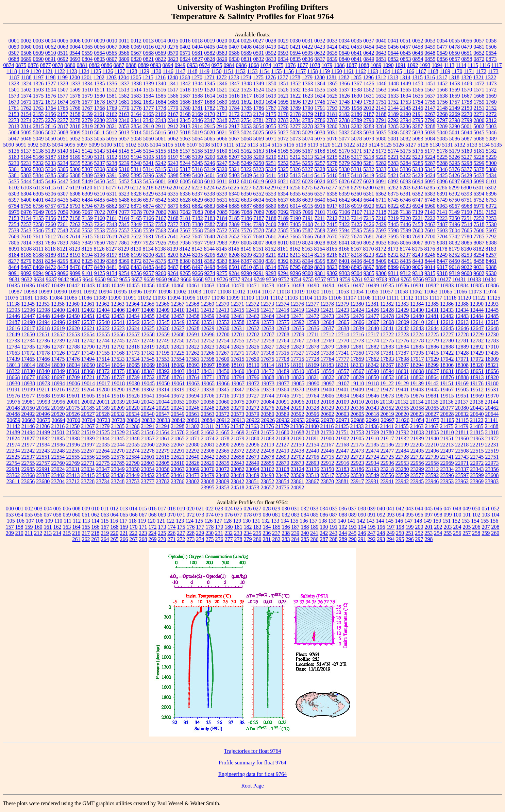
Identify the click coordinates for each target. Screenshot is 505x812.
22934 (372, 463)
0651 (467, 53)
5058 (136, 139)
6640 (320, 200)
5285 (418, 163)
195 (372, 527)
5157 (185, 151)
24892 (298, 487)
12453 (118, 316)
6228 (258, 188)
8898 (381, 267)
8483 (136, 267)
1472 (479, 83)
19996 (58, 402)
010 (96, 509)
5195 (149, 157)
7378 (185, 224)
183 (257, 527)
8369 (124, 261)
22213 (447, 445)
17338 (327, 353)
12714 (342, 334)
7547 (51, 230)
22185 (372, 445)
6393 (467, 194)
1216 (160, 77)
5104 (155, 145)
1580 (100, 96)
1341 (173, 83)
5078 (357, 139)
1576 (51, 96)
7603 (442, 230)
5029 (307, 132)
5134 (484, 145)
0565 (112, 53)
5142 (87, 151)
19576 (13, 396)
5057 (124, 139)
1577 (63, 96)
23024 (58, 469)
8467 (26, 267)
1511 (99, 90)
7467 (430, 224)
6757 (51, 206)
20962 (313, 420)
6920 (369, 206)
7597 (381, 230)
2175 (271, 114)
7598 (393, 230)
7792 (491, 236)
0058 (491, 41)
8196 (100, 255)
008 (77, 509)
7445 (393, 224)
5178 (442, 151)
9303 (344, 273)
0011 (124, 41)
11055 (372, 292)
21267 (88, 426)
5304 (51, 169)
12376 (297, 304)
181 (238, 527)
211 (29, 533)
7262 (75, 224)
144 (380, 521)
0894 (168, 65)
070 (172, 515)
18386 (133, 371)
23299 (417, 469)
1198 (50, 77)
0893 (155, 65)
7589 (320, 230)
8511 (259, 267)
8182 (479, 249)
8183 (491, 249)
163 (67, 527)
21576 (178, 432)
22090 (223, 445)
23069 (193, 469)
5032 (344, 132)
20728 (118, 420)
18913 (477, 377)
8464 (14, 267)
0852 (393, 59)
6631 (222, 200)
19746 (283, 396)
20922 (253, 420)
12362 (103, 304)
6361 (369, 194)
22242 (28, 451)
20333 (342, 408)
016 (152, 509)
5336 (405, 169)
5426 (454, 175)
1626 (344, 96)
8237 (405, 255)
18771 (208, 377)
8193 (75, 255)
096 (419, 515)
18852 (387, 377)
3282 (356, 126)
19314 (163, 390)
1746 (320, 102)
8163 (307, 249)
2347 (210, 120)
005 (57, 509)
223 (143, 533)
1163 (373, 71)
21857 (148, 438)
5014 (136, 132)
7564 (173, 230)
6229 (270, 188)
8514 (271, 267)
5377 (467, 169)
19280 (103, 390)
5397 (161, 175)
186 (286, 527)
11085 (71, 298)
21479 (462, 426)
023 (219, 509)
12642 (402, 328)
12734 (28, 341)
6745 (393, 200)
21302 (192, 426)
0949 (180, 65)
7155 (38, 218)
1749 (357, 102)
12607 (372, 322)
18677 (28, 377)
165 (86, 527)
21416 (327, 426)
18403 (178, 371)
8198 (124, 255)
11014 (254, 292)
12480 (417, 316)
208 (495, 527)
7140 (430, 212)
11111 (393, 298)
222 (133, 533)
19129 (402, 383)
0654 (491, 53)
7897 (136, 243)
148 (418, 521)
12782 (477, 341)
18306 (447, 365)
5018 (185, 132)
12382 (387, 304)
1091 (400, 65)
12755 (238, 341)
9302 (332, 273)
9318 (442, 273)
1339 (149, 83)
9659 (149, 279)
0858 (467, 59)
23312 (432, 469)
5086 (455, 139)
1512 (112, 90)
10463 (208, 285)
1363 (308, 83)
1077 (302, 65)
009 (86, 509)
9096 (63, 273)
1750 (369, 102)
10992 (90, 292)
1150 (216, 71)
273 (191, 539)
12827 (268, 347)
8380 (185, 261)
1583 (136, 96)
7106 (344, 212)
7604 (455, 230)
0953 (192, 65)
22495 (417, 451)
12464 (268, 316)
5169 (332, 151)
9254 (124, 273)
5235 (75, 163)
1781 (198, 108)
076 (229, 515)
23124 (298, 469)
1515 (148, 90)
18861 (402, 377)
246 (362, 533)
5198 (185, 157)
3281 (344, 126)
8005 (247, 243)
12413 (222, 310)
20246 (193, 408)
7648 (209, 236)
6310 (100, 194)
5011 (99, 132)
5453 (136, 181)
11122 (479, 298)
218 (95, 533)
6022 (295, 181)
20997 (388, 420)
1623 (308, 96)
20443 (477, 408)
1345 (210, 83)
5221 (393, 157)
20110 (357, 402)
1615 (222, 96)
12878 (313, 347)
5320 (222, 169)
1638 (442, 96)
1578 (75, 96)
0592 (271, 53)
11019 (298, 292)
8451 (467, 261)
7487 (442, 224)
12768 (313, 341)
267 (134, 539)
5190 (87, 157)
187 (296, 527)
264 (105, 539)
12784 (13, 347)
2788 (344, 120)
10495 (342, 285)
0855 (430, 59)
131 (256, 521)
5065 (210, 139)
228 (190, 533)
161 (48, 527)
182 (248, 527)
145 (389, 521)
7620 (124, 236)
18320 (477, 365)
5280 (357, 163)
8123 (75, 249)
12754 (223, 341)
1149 (204, 71)
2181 (332, 114)
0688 (14, 59)
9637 (51, 279)
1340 (161, 83)
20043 (148, 402)
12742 (88, 341)
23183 (342, 469)
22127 (282, 445)
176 (191, 527)
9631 (15, 279)
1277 (283, 77)
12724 (417, 334)
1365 (332, 83)
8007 (259, 243)
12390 (477, 304)
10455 (133, 285)
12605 (342, 322)
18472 (268, 371)
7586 (296, 230)
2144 (393, 108)
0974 (204, 65)
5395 (136, 175)
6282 (393, 188)
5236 (87, 163)
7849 (87, 243)
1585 (161, 96)
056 (38, 515)
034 (324, 509)
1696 (296, 102)
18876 (447, 377)
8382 (210, 261)
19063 (193, 383)
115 (105, 521)
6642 (344, 200)
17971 (462, 359)
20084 (268, 402)
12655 (103, 334)
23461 (178, 475)
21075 (433, 420)
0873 (491, 59)
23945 (417, 481)
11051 (327, 292)
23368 (28, 475)
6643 (357, 200)
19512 (477, 390)
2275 (38, 120)
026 (248, 509)
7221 (418, 218)
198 (400, 527)
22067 (178, 445)
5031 (332, 132)
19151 (447, 383)
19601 (73, 396)
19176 (477, 383)
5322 (246, 169)
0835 (296, 59)
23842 (237, 481)
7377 (173, 224)
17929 (432, 359)
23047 (103, 469)
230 (209, 533)
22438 (298, 451)
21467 (432, 426)
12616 (13, 328)
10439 (58, 285)
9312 (405, 273)
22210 (432, 445)
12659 (163, 334)
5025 (258, 132)
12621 (88, 328)
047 (448, 509)
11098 (218, 298)
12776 (402, 341)
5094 (57, 145)
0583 (222, 53)
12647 (477, 328)
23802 (192, 481)
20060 (223, 402)
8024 (308, 243)
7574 (234, 230)
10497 (357, 285)
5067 (234, 139)
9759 (345, 279)
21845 (118, 438)
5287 (430, 163)
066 (134, 515)
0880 (70, 65)
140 (342, 521)
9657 (137, 279)
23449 (133, 475)
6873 (136, 206)
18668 (13, 377)
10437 (43, 285)
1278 (295, 77)
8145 (222, 249)
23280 (402, 469)
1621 (283, 96)
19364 (282, 390)
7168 (173, 218)
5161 (234, 151)
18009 (492, 359)
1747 (332, 102)
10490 (313, 285)
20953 (298, 420)
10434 (489, 279)
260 (495, 533)
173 (162, 527)
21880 (253, 438)
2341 (136, 120)
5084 (430, 139)
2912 (173, 126)
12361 (88, 304)
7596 (369, 230)
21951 (447, 438)
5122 (350, 145)
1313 (393, 77)
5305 (63, 169)
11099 (233, 298)
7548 (63, 230)
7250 (454, 218)
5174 (393, 151)
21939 (417, 438)
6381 (405, 194)
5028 (295, 132)
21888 (283, 438)
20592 (298, 414)
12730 (492, 334)
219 (105, 533)
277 (229, 539)
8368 (112, 261)
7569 (210, 230)
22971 (462, 463)
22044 (118, 445)
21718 (313, 432)
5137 (26, 151)
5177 (430, 151)
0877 (45, 65)
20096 (298, 402)
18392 (163, 371)
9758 (333, 279)
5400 (198, 175)
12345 (28, 304)
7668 (320, 236)
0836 (308, 59)
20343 (372, 408)
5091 (21, 145)
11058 (401, 292)
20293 (298, 408)
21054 (418, 420)
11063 (431, 292)
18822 (327, 377)
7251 (467, 218)
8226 (381, 255)
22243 (43, 451)
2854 (136, 126)
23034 (88, 469)
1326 (38, 83)
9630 (491, 273)
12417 (267, 310)
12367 (178, 304)
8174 (405, 249)
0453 (356, 47)
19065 (208, 383)
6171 (99, 188)
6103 (27, 188)
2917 (234, 126)
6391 (442, 194)
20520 (58, 414)
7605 (467, 230)
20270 (238, 408)
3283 (369, 126)
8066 (406, 243)
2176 (283, 114)
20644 (492, 414)
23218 (387, 469)
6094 (418, 181)
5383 (26, 175)
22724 (372, 457)
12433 (447, 310)
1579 (87, 96)
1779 (173, 108)
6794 (87, 206)
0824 (185, 59)
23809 (222, 481)
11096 (189, 298)
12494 (43, 322)
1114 (461, 65)
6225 (221, 188)
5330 (344, 169)
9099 (75, 273)
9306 (381, 273)
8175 (418, 249)
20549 (178, 414)
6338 (209, 194)
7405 (296, 224)
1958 (357, 108)
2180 (320, 114)
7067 (87, 212)
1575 (38, 96)
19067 (238, 383)
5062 (173, 139)
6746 (405, 200)
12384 (417, 304)
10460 (178, 285)
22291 (178, 451)
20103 (313, 402)
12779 (432, 341)
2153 (14, 114)
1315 (417, 77)
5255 (308, 163)
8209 (247, 255)
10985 (477, 285)
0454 (369, 47)
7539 (14, 230)
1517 (173, 90)
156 (494, 521)
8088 (491, 243)
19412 (372, 390)
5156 (173, 151)
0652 (479, 53)
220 (114, 533)
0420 (283, 47)
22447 (342, 451)
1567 (430, 90)
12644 (432, 328)
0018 (197, 41)
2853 (124, 126)
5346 (442, 169)
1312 (381, 77)
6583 (173, 200)
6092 (393, 181)
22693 (283, 457)
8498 (210, 267)
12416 (252, 310)
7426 (369, 224)
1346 (222, 83)
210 (19, 533)
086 (324, 515)
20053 (178, 402)
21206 (43, 426)
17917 (417, 359)
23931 (372, 481)
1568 (442, 90)
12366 (163, 304)
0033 (332, 41)
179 (219, 527)
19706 (208, 396)
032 (305, 509)
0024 (234, 41)
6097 (454, 181)
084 (305, 515)
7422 (344, 224)
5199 (198, 157)
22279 (163, 451)
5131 (448, 145)
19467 (447, 390)
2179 (308, 114)
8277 (14, 261)
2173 (247, 114)
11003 (194, 292)
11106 (335, 298)
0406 (222, 47)
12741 (73, 341)
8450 (455, 261)
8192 (63, 255)
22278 (148, 451)
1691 (234, 102)
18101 (238, 365)
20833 (163, 420)
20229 (163, 408)
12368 (192, 304)
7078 (136, 212)
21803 (417, 432)
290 (353, 539)
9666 (186, 279)
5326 (295, 169)
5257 (320, 163)
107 (30, 521)
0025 (246, 41)
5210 (271, 157)
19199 (28, 390)
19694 (193, 396)
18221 (342, 365)
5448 (75, 181)
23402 (58, 475)
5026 (271, 132)
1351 (283, 83)
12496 (58, 322)
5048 (26, 139)
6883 (210, 206)
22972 (477, 463)
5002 (479, 126)
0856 (442, 59)
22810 (178, 463)
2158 (75, 114)
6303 (14, 194)
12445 (492, 310)
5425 (442, 175)
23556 (387, 475)
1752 (393, 102)
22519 (492, 451)
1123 (72, 71)
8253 (467, 255)
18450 (223, 371)
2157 (63, 114)
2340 (124, 120)
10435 (13, 285)
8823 (332, 267)
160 (38, 527)
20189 (103, 408)
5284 (406, 163)
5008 (63, 132)
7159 (87, 218)
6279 (356, 188)
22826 (193, 463)
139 (332, 521)
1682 (136, 102)
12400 (58, 310)
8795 (295, 267)
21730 (327, 432)
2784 (296, 120)
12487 (13, 322)
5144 (112, 151)
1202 (99, 77)
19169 (462, 383)
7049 (38, 212)
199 (410, 527)
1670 (14, 102)
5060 (149, 139)
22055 (133, 445)
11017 (268, 292)
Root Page (252, 786)
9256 (136, 273)
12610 (417, 322)
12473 (327, 316)
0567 (136, 53)
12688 (178, 334)
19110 (357, 383)
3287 (418, 126)
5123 (362, 145)
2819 (87, 126)
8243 (418, 255)
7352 (149, 224)
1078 (315, 65)
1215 (148, 77)
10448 (103, 285)
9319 (454, 273)
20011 (103, 402)
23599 (477, 475)
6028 (369, 181)
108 (39, 521)
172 (153, 527)
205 (467, 527)
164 (77, 527)
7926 (161, 243)
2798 (455, 120)
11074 (490, 292)
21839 (88, 438)
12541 (118, 322)
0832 (259, 59)
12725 (432, 334)
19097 (327, 383)
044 (419, 509)
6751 (467, 200)
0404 (197, 47)
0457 (405, 47)
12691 (193, 334)
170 (134, 527)
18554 (327, 371)
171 (143, 527)
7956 (185, 243)
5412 (283, 175)
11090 (115, 298)
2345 (185, 120)
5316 (173, 169)
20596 (313, 414)
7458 (418, 224)
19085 (298, 383)
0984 (229, 65)
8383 (222, 261)
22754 (13, 463)
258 (476, 533)
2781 (259, 120)
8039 (332, 243)
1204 (123, 77)
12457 (178, 316)
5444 (26, 181)
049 (467, 509)
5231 (26, 163)
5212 (295, 157)
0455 (381, 47)
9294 (283, 273)
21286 (133, 426)
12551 (208, 322)
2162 (112, 114)
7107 (357, 212)
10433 (474, 279)
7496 (455, 224)
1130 (156, 71)
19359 (267, 390)
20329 (327, 408)
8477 (87, 267)
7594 (344, 230)
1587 (185, 96)
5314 (148, 169)
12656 (118, 334)
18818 (283, 377)
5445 (38, 181)
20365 (432, 408)
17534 (133, 359)
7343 (112, 224)
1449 (406, 83)
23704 (58, 481)
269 (153, 539)
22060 (148, 445)
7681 (369, 236)
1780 (185, 108)
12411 (193, 310)
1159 (325, 71)
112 (77, 521)
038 (362, 509)
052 (495, 509)
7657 (246, 236)
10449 (118, 285)
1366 (344, 83)
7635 (161, 236)
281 (267, 539)
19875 (402, 396)
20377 (447, 408)
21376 (267, 426)
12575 (283, 322)
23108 (283, 469)
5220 (381, 157)
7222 (430, 218)
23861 (297, 481)
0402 (185, 47)
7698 (405, 236)
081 (276, 515)
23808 (207, 481)
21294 (163, 426)
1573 (14, 96)
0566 (124, 53)
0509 (38, 53)
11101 (262, 298)
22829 (208, 463)
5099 (94, 145)
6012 (234, 181)
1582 (124, 96)
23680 (43, 481)
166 (96, 527)
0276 (173, 47)
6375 (393, 194)
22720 (342, 457)
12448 (43, 316)
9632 (27, 279)
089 (353, 515)
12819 (148, 347)
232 (229, 533)
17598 (208, 359)
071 (181, 515)
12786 (43, 347)
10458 (163, 285)
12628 (193, 328)
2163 (124, 114)
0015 (173, 41)
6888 (259, 206)
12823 (208, 347)
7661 (271, 236)
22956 (417, 463)
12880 (342, 347)
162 (57, 527)
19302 (148, 390)
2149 (455, 108)
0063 (63, 47)
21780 (387, 432)
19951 (462, 396)
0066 (100, 47)
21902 (342, 438)
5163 (259, 151)
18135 (282, 365)
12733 (13, 341)
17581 (193, 359)
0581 (197, 53)
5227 (467, 157)
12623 (118, 328)
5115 (277, 145)
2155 (38, 114)
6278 (344, 188)
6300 (466, 188)
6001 (161, 181)
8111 (38, 249)
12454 (133, 316)
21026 (403, 420)
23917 (357, 481)
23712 (73, 481)
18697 (58, 377)
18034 (73, 365)
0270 (161, 47)
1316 (430, 77)
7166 (149, 218)
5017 (173, 132)
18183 (327, 365)
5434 (491, 175)
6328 (136, 194)
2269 (455, 114)
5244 (185, 163)
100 (457, 515)
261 (77, 539)
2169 (198, 114)
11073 (475, 292)
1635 (418, 96)
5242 (161, 163)
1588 (198, 96)
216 (76, 533)
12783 (492, 341)
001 (19, 509)
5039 (430, 132)
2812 (491, 120)
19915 (447, 396)
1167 (421, 71)
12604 (327, 322)
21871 (193, 438)
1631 (369, 96)
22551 (43, 457)
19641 (148, 396)
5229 (491, 157)
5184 (26, 157)
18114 (267, 365)
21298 (178, 426)
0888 (131, 65)
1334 (87, 83)
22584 (133, 457)
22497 (447, 451)
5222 (405, 157)
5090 (9, 145)
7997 (234, 243)
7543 (26, 230)
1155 (276, 71)
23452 (148, 475)
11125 (494, 298)
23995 (208, 487)
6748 (430, 200)
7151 (479, 212)
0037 (369, 41)
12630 (223, 328)
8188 (38, 255)
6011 (222, 181)
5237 (100, 163)
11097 (203, 298)
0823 (173, 59)
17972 (477, 359)
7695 (393, 236)
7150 (467, 212)
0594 (295, 53)
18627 (432, 371)
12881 (357, 347)
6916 (320, 206)
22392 (253, 451)
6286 (442, 188)
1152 (240, 71)
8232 (393, 255)
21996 (73, 445)
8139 (173, 249)
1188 (26, 77)
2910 (149, 126)
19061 (178, 383)
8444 (430, 261)
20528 (103, 414)
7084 (210, 212)
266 (124, 539)
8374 (149, 261)
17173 (133, 353)
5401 (210, 175)
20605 (357, 414)
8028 (320, 243)
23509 (298, 475)
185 (276, 527)
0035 (356, 41)
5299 (479, 163)
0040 (381, 41)
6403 (51, 200)
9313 (418, 273)
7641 (173, 236)
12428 (387, 310)
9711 (210, 279)
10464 (223, 285)
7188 (271, 218)
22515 (477, 451)
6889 (271, 206)
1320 (466, 77)
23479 (208, 475)
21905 (357, 438)
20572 (223, 414)
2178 (296, 114)
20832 (148, 420)
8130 (136, 249)
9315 (430, 273)
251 (409, 533)
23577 (417, 475)
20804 (133, 420)
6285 (430, 188)
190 (324, 527)
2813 (14, 126)
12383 (402, 304)
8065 (393, 243)
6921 (381, 206)
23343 (477, 469)
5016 (161, 132)
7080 (161, 212)
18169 (312, 365)
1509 (75, 90)
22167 (327, 445)
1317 (442, 77)
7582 (271, 230)
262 (86, 539)
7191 (308, 218)
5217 (356, 157)
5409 (247, 175)
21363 (252, 426)
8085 (467, 243)
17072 (28, 353)
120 (151, 521)
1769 (112, 108)
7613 (63, 236)
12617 (28, 328)
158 (19, 527)
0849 (369, 59)
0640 (344, 53)
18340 (43, 371)
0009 (100, 41)
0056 (467, 41)
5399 (185, 175)
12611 (432, 322)
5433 (479, 175)
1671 (26, 102)
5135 (496, 145)
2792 (393, 120)
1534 (307, 90)
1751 (381, 102)
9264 (173, 273)
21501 (58, 432)
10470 (238, 285)
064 (115, 515)
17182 (148, 353)
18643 (462, 371)
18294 (417, 365)
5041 (454, 132)
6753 (491, 200)
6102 (14, 188)
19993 (43, 402)
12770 (342, 341)
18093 (193, 365)
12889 (462, 347)
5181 (479, 151)
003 (38, 509)
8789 (283, 267)
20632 (462, 414)
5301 (14, 169)
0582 (209, 53)
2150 (467, 108)
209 (10, 533)
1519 (197, 90)
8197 (112, 255)
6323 (124, 194)
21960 (462, 438)
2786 (320, 120)
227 (181, 533)
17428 (462, 353)
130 (247, 521)
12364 (133, 304)
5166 (296, 151)
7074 (112, 212)
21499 (43, 432)
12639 (357, 328)
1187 (14, 77)
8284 (51, 261)
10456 (148, 285)
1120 (36, 71)
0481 (479, 47)
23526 (342, 475)
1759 (479, 102)
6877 (161, 206)
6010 (210, 181)
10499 (372, 285)
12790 (88, 347)
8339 (100, 261)
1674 (63, 102)
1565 (405, 90)
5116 (289, 145)
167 (105, 527)
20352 (387, 408)
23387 (43, 475)
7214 (356, 218)
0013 (148, 41)
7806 (14, 243)
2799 (467, 120)
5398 (173, 175)
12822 (193, 347)
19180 (492, 383)
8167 (356, 249)
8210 (259, 255)
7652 (234, 236)
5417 (344, 175)
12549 (178, 322)
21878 (223, 438)
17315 (283, 353)
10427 (444, 279)
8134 (148, 249)
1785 (247, 108)
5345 (430, 169)
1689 (222, 102)
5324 (271, 169)
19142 (432, 383)
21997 (88, 445)
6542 (161, 200)
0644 (393, 53)
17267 (223, 353)
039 (371, 509)
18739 (133, 377)
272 (181, 539)
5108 (204, 145)
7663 (283, 236)
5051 (63, 139)
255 (448, 533)
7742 (454, 236)
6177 (111, 188)
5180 (467, 151)
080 (267, 515)
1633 (393, 96)
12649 (13, 334)
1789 (296, 108)
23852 (267, 481)
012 (114, 509)
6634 (259, 200)
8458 (479, 261)
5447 (63, 181)
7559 (149, 230)
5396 (149, 175)
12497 (73, 322)
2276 (51, 120)
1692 (247, 102)
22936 (387, 463)
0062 (51, 47)
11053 (342, 292)
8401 (344, 261)
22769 (73, 463)
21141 (492, 420)
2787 (332, 120)
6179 (123, 188)
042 (400, 509)
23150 (327, 469)
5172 (369, 151)
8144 (209, 249)
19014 (88, 383)
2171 (222, 114)
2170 (210, 114)
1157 (300, 71)
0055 (454, 41)
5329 (332, 169)
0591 (258, 53)
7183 (210, 218)
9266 (198, 273)
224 (152, 533)
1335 (100, 83)
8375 (161, 261)
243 (333, 533)
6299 (454, 188)
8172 (381, 249)
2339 (112, 120)
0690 (38, 59)
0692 (63, 59)
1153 (252, 71)
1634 (406, 96)
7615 (87, 236)
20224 (148, 408)
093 (391, 515)
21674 (253, 432)
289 (343, 539)
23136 (313, 469)
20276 (268, 408)
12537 (88, 322)
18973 (43, 383)
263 (96, 539)
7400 (271, 224)
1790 (308, 108)
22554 (58, 457)
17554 (178, 359)
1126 (108, 71)
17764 (327, 359)
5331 (356, 169)
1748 (344, 102)
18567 (357, 371)
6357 (320, 194)
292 (372, 539)
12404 (103, 310)
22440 (313, 451)
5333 (381, 169)
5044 (467, 132)
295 (400, 539)
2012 (369, 108)
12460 (223, 316)
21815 (477, 432)
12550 (193, 322)
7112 (369, 212)
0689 (26, 59)
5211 (283, 157)
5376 (454, 169)
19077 (283, 383)
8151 (258, 249)
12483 (462, 316)
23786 (178, 481)
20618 (372, 414)
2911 (161, 126)
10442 (73, 285)
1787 (271, 108)
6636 (271, 200)
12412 (207, 310)
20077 (253, 402)
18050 (88, 365)
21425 (342, 426)
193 (353, 527)
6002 (173, 181)
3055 (271, 126)
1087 (351, 65)
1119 (24, 71)
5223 (418, 157)
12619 (58, 328)
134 (285, 521)
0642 (369, 53)
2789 (357, 120)
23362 (13, 475)
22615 (163, 457)
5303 (38, 169)
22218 (462, 445)
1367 (357, 83)
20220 (133, 408)
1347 (234, 83)
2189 (393, 114)
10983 (447, 285)
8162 (295, 249)
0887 (119, 65)
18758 (163, 377)
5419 (369, 175)
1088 (364, 65)
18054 (103, 365)
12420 (312, 310)
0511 (63, 53)
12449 (58, 316)
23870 (327, 481)
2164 (136, 114)
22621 (178, 457)
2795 (418, 120)
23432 (103, 475)
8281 (38, 261)
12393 (492, 304)
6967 (455, 206)
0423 (320, 47)
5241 (149, 163)
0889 (143, 65)
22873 (298, 463)
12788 (73, 347)
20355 (402, 408)
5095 (70, 145)
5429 (467, 175)
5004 (14, 132)
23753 (133, 481)
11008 (224, 292)
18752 (148, 377)
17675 (268, 359)
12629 (208, 328)
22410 (283, 451)
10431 (459, 279)
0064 (75, 47)
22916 (342, 463)
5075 (320, 139)
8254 (479, 255)
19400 (327, 390)
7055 (51, 212)
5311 (136, 169)
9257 (149, 273)
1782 (210, 108)
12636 (313, 328)
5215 (332, 157)
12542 (133, 322)
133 (275, 521)
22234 (13, 451)
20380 (462, 408)
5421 (393, 175)
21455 (402, 426)
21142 (13, 426)
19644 (163, 396)
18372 (103, 371)
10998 (165, 292)
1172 (481, 71)
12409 (163, 310)
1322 (491, 77)
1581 (112, 96)
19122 (387, 383)
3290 (454, 126)
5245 (198, 163)
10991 (75, 292)
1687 (198, 102)
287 (324, 539)
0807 (112, 59)
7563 (161, 230)
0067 (112, 47)
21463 (417, 426)
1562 (369, 90)
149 (427, 521)
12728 (462, 334)
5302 (26, 169)
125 (199, 521)
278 (238, 539)
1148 (192, 71)
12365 (148, 304)
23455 (163, 475)
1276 (270, 77)
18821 (313, 377)
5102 (131, 145)
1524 (258, 90)
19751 (298, 396)
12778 (417, 341)
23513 (313, 475)
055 (29, 515)
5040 (442, 132)
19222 (73, 390)
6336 (185, 194)
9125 (100, 273)
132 (266, 521)
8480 (100, 267)
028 (267, 509)
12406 (118, 310)
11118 (450, 298)
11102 (277, 298)
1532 (295, 90)
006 (67, 509)
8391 (271, 261)
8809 (307, 267)
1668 (479, 96)
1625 (332, 96)
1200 (74, 77)
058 (57, 515)
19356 (252, 390)
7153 (14, 218)
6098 (467, 181)
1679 (112, 102)
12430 (417, 310)
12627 (178, 328)
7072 (100, 212)
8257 (491, 255)
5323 (258, 169)
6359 (344, 194)
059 (67, 515)
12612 (447, 322)
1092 (413, 65)
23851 (252, 481)
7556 (112, 230)
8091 (14, 249)
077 (238, 515)
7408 (308, 224)
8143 (197, 249)
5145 (124, 151)
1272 (221, 77)
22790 (133, 463)
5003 (491, 126)
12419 (297, 310)
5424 (430, 175)
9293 (271, 273)
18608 (417, 371)
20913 (238, 420)
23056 (163, 469)
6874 (149, 206)
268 (143, 539)
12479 (402, 316)
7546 (38, 230)
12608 (387, 322)
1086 (339, 65)
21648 (193, 432)
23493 (268, 475)
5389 (87, 175)
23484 (238, 475)
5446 (51, 181)
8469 (38, 267)
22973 (492, 463)
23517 (327, 475)
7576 (247, 230)
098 (438, 515)
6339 (222, 194)
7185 (234, 218)
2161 (100, 114)
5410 (259, 175)
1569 (454, 90)
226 (171, 533)
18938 (28, 383)
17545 (148, 359)
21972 (492, 438)
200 (419, 527)
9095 (51, 273)
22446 (327, 451)
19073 (268, 383)
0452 (344, 47)
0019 (209, 41)
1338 (136, 83)
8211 (271, 255)
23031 (73, 469)
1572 (491, 90)
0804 (87, 59)
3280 (332, 126)
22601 (148, 457)
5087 (467, 139)
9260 (161, 273)
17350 (357, 353)
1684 (161, 102)
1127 (120, 71)
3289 (442, 126)
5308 (100, 169)
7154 (26, 218)
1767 (87, 108)
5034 (369, 132)
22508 (462, 451)
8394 (308, 261)
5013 (124, 132)
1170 (457, 71)
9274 (210, 273)
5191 (100, 157)
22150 (297, 445)
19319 (178, 390)
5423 (418, 175)
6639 (308, 200)
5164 (271, 151)
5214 (320, 157)
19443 (417, 390)
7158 (75, 218)
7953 (173, 243)
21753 (357, 432)
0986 (241, 65)
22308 (208, 451)
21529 (118, 432)
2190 (406, 114)
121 (161, 521)
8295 (63, 261)
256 (457, 533)
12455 (148, 316)
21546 (148, 432)
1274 (246, 77)
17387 (402, 353)
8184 (14, 255)
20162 (43, 408)
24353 (223, 487)
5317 (185, 169)
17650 (253, 359)
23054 (148, 469)
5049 (38, 139)
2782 (271, 120)
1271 (209, 77)
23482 (223, 475)
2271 (479, 114)
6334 (161, 194)
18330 (28, 371)
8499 (222, 267)
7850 (100, 243)
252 (419, 533)
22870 (283, 463)
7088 (247, 212)
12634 (283, 328)
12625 (148, 328)
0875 (21, 65)
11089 (100, 298)
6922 (393, 206)
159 (29, 527)
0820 (136, 59)
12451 (88, 316)
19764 (313, 396)
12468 (283, 316)
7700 (430, 236)
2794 (406, 120)
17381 (387, 353)
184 (267, 527)
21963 (477, 438)
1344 (198, 83)
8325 (87, 261)
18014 (28, 365)
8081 (442, 243)
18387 (148, 371)
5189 (75, 157)
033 (314, 509)
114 (95, 521)
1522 (234, 90)
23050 (133, 469)
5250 (259, 163)
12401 (73, 310)
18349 (58, 371)
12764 (283, 341)
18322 (13, 371)
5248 (234, 163)
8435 (406, 261)
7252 (479, 218)
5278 (332, 163)
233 (238, 533)
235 (257, 533)
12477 (372, 316)
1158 (312, 71)
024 (229, 509)
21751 (342, 432)
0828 (210, 59)
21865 (178, 438)
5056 (112, 139)
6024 (320, 181)
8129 (124, 249)
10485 (283, 285)
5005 (26, 132)
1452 (442, 83)
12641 (387, 328)
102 (476, 515)
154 (475, 521)
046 (438, 509)
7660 (258, 236)
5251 (271, 163)
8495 (185, 267)
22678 (268, 457)
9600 (467, 273)
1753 (406, 102)
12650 (28, 334)
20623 (417, 414)
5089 (491, 139)
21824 (13, 438)
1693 (259, 102)
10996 (135, 292)
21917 (387, 438)
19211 (43, 390)
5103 (143, 145)
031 (295, 509)
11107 (349, 298)
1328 (63, 83)
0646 (418, 53)
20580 (268, 414)
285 (305, 539)
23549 (372, 475)
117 (123, 521)
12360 (73, 304)
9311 (393, 273)
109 (49, 521)
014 (133, 509)
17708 (283, 359)
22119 (267, 445)
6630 (210, 200)
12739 (58, 341)
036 (343, 509)
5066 (222, 139)
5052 (75, 139)
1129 (144, 71)
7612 (50, 236)
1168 (433, 71)
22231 (492, 445)
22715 (327, 457)
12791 (103, 347)
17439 (13, 359)
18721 (88, 377)
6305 (38, 194)
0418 (258, 47)
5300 (491, 163)
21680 (283, 432)
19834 (342, 396)
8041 (344, 243)
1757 (455, 102)
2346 (198, 120)
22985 (28, 469)
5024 (246, 132)
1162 (361, 71)
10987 (15, 292)
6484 (87, 200)
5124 (374, 145)
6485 (100, 200)
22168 (342, 445)
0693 (75, 59)
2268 (442, 114)
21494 (28, 432)
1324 (26, 83)
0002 (26, 41)
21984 (43, 445)
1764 (51, 108)
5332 (369, 169)
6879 (173, 206)
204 (457, 527)
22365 (223, 451)
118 (132, 521)
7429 (381, 224)
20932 (283, 420)
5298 (467, 163)
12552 (223, 322)
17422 (447, 353)
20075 (238, 402)
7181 (185, 218)
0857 (455, 59)
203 (448, 527)
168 (115, 527)
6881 (185, 206)
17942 (447, 359)
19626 (133, 396)
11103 (291, 298)
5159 (210, 151)
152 (456, 521)
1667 (467, 96)
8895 (356, 267)
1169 (445, 71)
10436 (28, 285)
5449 (87, 181)
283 (286, 539)
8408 (369, 261)
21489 (13, 432)
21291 (148, 426)
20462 (492, 408)
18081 (163, 365)
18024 (43, 365)
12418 (282, 310)
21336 (222, 426)
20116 (372, 402)
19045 (148, 383)
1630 (357, 96)
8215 (320, 255)
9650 (100, 279)
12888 (447, 347)
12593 (313, 322)
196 (381, 527)
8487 (173, 267)
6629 (198, 200)
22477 (387, 451)
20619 (387, 414)
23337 (462, 469)
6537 (149, 200)
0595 (307, 53)
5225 (442, 157)
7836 (51, 243)
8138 (161, 249)
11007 (209, 292)
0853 (406, 59)
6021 (283, 181)
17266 (208, 353)
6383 (430, 194)
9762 (369, 279)
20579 (253, 414)
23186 (357, 469)
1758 (467, 102)
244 (343, 533)
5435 (14, 181)
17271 (238, 353)
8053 (381, 243)
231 (219, 533)
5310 (124, 169)
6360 (356, 194)
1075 (278, 65)
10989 (45, 292)
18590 (372, 371)
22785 (118, 463)
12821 (178, 347)
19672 (178, 396)
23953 (447, 481)
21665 (223, 432)
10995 (120, 292)
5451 (112, 181)
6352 (258, 194)
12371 (237, 304)
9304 (357, 273)
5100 (106, 145)
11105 (321, 298)
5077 (344, 139)
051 (486, 509)
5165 (283, 151)
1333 (75, 83)
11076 (11, 298)
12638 (342, 328)
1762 (26, 108)
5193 (124, 157)
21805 (432, 432)
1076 (290, 65)
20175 (73, 408)
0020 (222, 41)
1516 (161, 90)
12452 (103, 316)
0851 (381, 59)
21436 (372, 426)
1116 (485, 65)
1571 (479, 90)
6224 (209, 188)
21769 (372, 432)
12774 (372, 341)
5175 (406, 151)
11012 (239, 292)
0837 (320, 59)
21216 (58, 426)
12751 (193, 341)
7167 (161, 218)
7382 (210, 224)
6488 (124, 200)
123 (180, 521)
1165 (397, 71)
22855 (268, 463)
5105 (168, 145)
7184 (222, 218)
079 (257, 515)
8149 (246, 249)
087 (334, 515)
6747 (418, 200)
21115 (462, 420)
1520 (209, 90)
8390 (259, 261)
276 (219, 539)
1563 (381, 90)
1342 (185, 83)
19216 (58, 390)
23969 (477, 481)
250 (400, 533)
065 (124, 515)
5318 (197, 169)
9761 (357, 279)
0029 (283, 41)
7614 (75, 236)
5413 (295, 175)
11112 (407, 298)
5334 (393, 169)
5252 (283, 163)
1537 (344, 90)
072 (191, 515)
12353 (43, 304)
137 (313, 521)
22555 (73, 457)
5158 (198, 151)
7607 (491, 230)
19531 (492, 390)
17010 (492, 347)
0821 (149, 59)
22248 (58, 451)
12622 (103, 328)
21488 (492, 426)
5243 (173, 163)
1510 (87, 90)
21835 (58, 438)
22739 (432, 457)
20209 (118, 408)
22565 (103, 457)
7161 (112, 218)
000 (10, 509)
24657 (268, 487)
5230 (14, 163)
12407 (133, 310)
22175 (357, 445)
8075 (430, 243)
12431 (432, 310)
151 (447, 521)
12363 (118, 304)
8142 (185, 249)
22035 (103, 445)
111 (68, 521)
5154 (149, 151)
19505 (462, 390)
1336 (112, 83)
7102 (332, 212)
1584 (149, 96)
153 (466, 521)
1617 (247, 96)
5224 (430, 157)
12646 (462, 328)
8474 (63, 267)
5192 (112, 157)
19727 (253, 396)
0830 (234, 59)
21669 (238, 432)
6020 (271, 181)
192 (343, 527)
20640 (477, 414)
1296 (368, 77)
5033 (356, 132)
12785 (28, 347)
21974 (13, 445)
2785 (308, 120)
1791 (320, 108)
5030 (320, 132)
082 (286, 515)
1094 (437, 65)
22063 (163, 445)
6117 (63, 188)
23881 (342, 481)
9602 (479, 273)
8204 (185, 255)
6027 (356, 181)
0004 (51, 41)
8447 (442, 261)
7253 (491, 218)
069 (162, 515)
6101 (491, 181)
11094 (174, 298)
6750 (454, 200)
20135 (432, 402)
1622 (296, 96)
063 (105, 515)
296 (410, 539)
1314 (405, 77)
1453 (455, 83)
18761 (178, 377)
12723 (402, 334)
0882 (94, 65)
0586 (234, 53)
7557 (124, 230)
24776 (283, 487)
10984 (462, 285)
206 (476, 527)
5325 (283, 169)
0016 (185, 41)
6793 (75, 206)
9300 (308, 273)
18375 (118, 371)
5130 (435, 145)
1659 (455, 96)
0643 (381, 53)
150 (437, 521)
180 (229, 527)
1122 (60, 71)
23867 (312, 481)
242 (324, 533)
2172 (234, 114)
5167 (308, 151)
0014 (161, 41)
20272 (253, 408)
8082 (455, 243)
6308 (75, 194)
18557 (342, 371)
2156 (51, 114)
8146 (234, 249)
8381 (198, 261)
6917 (332, 206)
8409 (381, 261)
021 (200, 509)
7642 (185, 236)
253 (428, 533)
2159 (87, 114)
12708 (283, 334)
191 (334, 527)
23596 (447, 475)
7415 (332, 224)
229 (200, 533)
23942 (402, 481)
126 (208, 521)
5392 (124, 175)
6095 (430, 181)
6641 (332, 200)
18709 (73, 377)
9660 (162, 279)
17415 (432, 353)
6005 (185, 181)
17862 (372, 359)
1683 (149, 102)
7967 (198, 243)
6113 (39, 188)
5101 (119, 145)
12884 (402, 347)
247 (371, 533)
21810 (447, 432)
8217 (344, 255)
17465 (28, 359)
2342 (149, 120)
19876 (417, 396)
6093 (405, 181)
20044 (163, 402)
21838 (73, 438)
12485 (492, 316)
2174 (259, 114)
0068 (124, 47)
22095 (238, 445)
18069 (148, 365)
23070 (208, 469)
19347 (237, 390)
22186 (387, 445)
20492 (28, 414)
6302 (491, 188)
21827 (28, 438)
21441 (387, 426)
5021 (222, 132)
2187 (369, 114)
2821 (112, 126)
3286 (405, 126)
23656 (28, 481)
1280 (319, 77)
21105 (447, 420)
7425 (357, 224)
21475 (447, 426)
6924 (418, 206)
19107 (342, 383)
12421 (327, 310)
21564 (163, 432)
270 (162, 539)
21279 (103, 426)
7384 (222, 224)
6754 (14, 206)
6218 (148, 188)
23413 (73, 475)
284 (296, 539)
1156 (288, 71)
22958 (432, 463)
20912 (223, 420)
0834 (283, 59)
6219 (160, 188)
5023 (234, 132)
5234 (63, 163)
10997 (150, 292)
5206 (222, 157)
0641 (356, 53)
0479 (467, 47)
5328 (320, 169)
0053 (430, 41)
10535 (387, 285)
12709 (298, 334)
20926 (268, 420)
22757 (43, 463)
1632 (381, 96)
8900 (405, 267)
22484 (402, 451)
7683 (381, 236)
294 (391, 539)
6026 (344, 181)
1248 (172, 77)
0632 (320, 53)
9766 (418, 279)
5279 (344, 163)
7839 (63, 243)
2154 (26, 114)
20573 (238, 414)
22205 (417, 445)
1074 (266, 65)
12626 (163, 328)
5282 (381, 163)
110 (58, 521)
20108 (327, 402)
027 (257, 509)
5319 (209, 169)
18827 (342, 377)
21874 (208, 438)
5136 (14, 151)
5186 (38, 157)
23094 (253, 469)
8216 (332, 255)
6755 (26, 206)
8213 (295, 255)
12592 (298, 322)
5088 (479, 139)
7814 (26, 243)
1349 (259, 83)
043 (409, 509)
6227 (246, 188)
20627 (432, 414)
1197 (38, 77)
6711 (381, 200)
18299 (432, 365)
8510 (247, 267)
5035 (381, 132)
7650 (222, 236)
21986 (58, 445)
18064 (118, 365)
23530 (357, 475)
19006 (73, 383)
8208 (234, 255)
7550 (75, 230)
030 (286, 509)
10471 (253, 285)
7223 (442, 218)
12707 (268, 334)
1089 (376, 65)
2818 (75, 126)
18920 (492, 377)
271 (172, 539)
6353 (271, 194)
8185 (26, 255)
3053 (246, 126)
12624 (133, 328)
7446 (406, 224)
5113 (252, 145)
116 (114, 521)
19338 (207, 390)
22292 (193, 451)
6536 (136, 200)
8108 (26, 249)
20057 (193, 402)
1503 (38, 90)
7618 (99, 236)
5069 (259, 139)
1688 (210, 102)
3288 (430, 126)
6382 (418, 194)
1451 (430, 83)
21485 (477, 426)
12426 (372, 310)
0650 (454, 53)
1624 (320, 96)
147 (408, 521)
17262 (193, 353)
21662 (208, 432)
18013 (13, 365)
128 (228, 521)
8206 (210, 255)
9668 (198, 279)
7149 (454, 212)
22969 (447, 463)
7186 (247, 218)
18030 (58, 365)
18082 (178, 365)
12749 (163, 341)
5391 (112, 175)
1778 (161, 108)
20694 (58, 420)
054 (19, 515)
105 (11, 521)
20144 (492, 402)
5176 (418, 151)
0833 (271, 59)
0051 (405, 41)
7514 (467, 224)
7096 (308, 212)
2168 (185, 114)
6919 (357, 206)
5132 (460, 145)
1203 (111, 77)
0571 (185, 53)
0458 (418, 47)
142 (361, 521)
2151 (479, 108)
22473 (357, 451)
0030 (295, 41)
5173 (381, 151)
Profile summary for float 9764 (252, 763)
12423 (342, 310)
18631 (447, 371)
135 (294, 521)
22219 (477, 445)
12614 (477, 322)
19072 (253, 383)
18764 (193, 377)
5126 (399, 145)
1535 (320, 90)
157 (10, 527)
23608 (492, 475)
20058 (208, 402)
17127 (73, 353)
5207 (234, 157)
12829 (298, 347)
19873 (387, 396)
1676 (75, 102)
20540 (148, 414)
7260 (51, 224)
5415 (320, 175)
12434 (462, 310)
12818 (133, 347)
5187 (51, 157)
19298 (133, 390)
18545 (313, 371)
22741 (447, 457)
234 (248, 533)
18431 (208, 371)
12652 (58, 334)
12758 (268, 341)
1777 (149, 108)
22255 (73, 451)
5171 (357, 151)
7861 (124, 243)
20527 (88, 414)
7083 (198, 212)
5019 (197, 132)
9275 (222, 273)
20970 (328, 420)
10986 (492, 285)
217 (86, 533)
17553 (163, 359)
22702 (298, 457)
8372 (136, 261)
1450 (418, 83)
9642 (64, 279)
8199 (136, 255)
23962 (462, 481)
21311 (207, 426)
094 (400, 515)
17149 (88, 353)
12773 (357, 341)
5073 (296, 139)
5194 (136, 157)
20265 (223, 408)
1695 (283, 102)
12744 (103, 341)
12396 (28, 310)
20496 (43, 414)
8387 (247, 261)
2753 (234, 120)
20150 (28, 408)
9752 (284, 279)
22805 (163, 463)
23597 (462, 475)
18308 (462, 365)
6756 (38, 206)
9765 (406, 279)
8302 (75, 261)
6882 (198, 206)
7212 (332, 218)
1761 (14, 108)
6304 (26, 194)
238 (286, 533)
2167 (173, 114)
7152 (491, 212)
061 (86, 515)
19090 (313, 383)
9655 (125, 279)
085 (315, 515)
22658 (238, 457)
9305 (369, 273)
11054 (357, 292)
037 (352, 509)
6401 (38, 200)
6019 (258, 181)
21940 (432, 438)
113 (86, 521)
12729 (477, 334)
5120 (325, 145)
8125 (87, 249)
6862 (112, 206)
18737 (118, 377)
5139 (51, 151)
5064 (198, 139)
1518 (185, 90)
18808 (268, 377)
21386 (297, 426)
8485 (149, 267)
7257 (26, 224)
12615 (492, 322)
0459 (430, 47)
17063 (13, 353)
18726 (103, 377)
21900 (327, 438)
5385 (51, 175)
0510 (51, 53)
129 (237, 521)
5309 (112, 169)
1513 (124, 90)
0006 (75, 41)
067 (143, 515)
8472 (51, 267)
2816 (51, 126)
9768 (431, 279)
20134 (417, 402)
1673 (51, 102)
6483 (75, 200)
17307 (253, 353)
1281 (332, 77)
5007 (51, 132)
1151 (228, 71)
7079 (149, 212)
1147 (180, 71)
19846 (372, 396)
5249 (247, 163)
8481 (112, 267)
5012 (112, 132)
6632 (234, 200)
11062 (416, 292)
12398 (43, 310)
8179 (454, 249)
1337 (124, 83)
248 (381, 533)
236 (267, 533)
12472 (313, 316)
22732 (417, 457)
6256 (295, 188)
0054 (442, 41)
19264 (88, 390)
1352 (296, 83)
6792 (63, 206)
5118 (301, 145)
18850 (372, 377)
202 (438, 527)
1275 (258, 77)
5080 (381, 139)
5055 (100, 139)
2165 (149, 114)
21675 (268, 432)
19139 (417, 383)
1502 (26, 90)
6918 (344, 206)
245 (352, 533)
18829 (357, 377)
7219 (393, 218)
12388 (462, 304)
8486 (161, 267)
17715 (298, 359)
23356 (492, 469)
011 (105, 509)
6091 (381, 181)
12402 (88, 310)
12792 (118, 347)
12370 (222, 304)
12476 (357, 316)
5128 (423, 145)
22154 (312, 445)
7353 (161, 224)
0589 (246, 53)
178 (210, 527)
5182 (491, 151)
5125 (386, 145)
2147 (430, 108)
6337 (197, 194)
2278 (75, 120)
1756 (442, 102)
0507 (14, 53)
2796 (430, 120)
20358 (417, 408)
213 (48, 533)
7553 (100, 230)
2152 (491, 108)
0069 (136, 47)
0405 (209, 47)
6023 (307, 181)
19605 (88, 396)
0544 (75, 53)
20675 (44, 420)
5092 (33, 145)
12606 (357, 322)
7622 (136, 236)
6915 (308, 206)
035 (333, 509)
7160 (100, 218)
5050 (51, 139)
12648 (492, 328)
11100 (248, 298)
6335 (173, 194)
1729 (308, 102)
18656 (492, 371)
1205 (136, 77)
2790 (369, 120)
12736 (43, 341)
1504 (51, 90)
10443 (88, 285)
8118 (50, 249)
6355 (295, 194)
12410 (178, 310)
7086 (234, 212)
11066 (460, 292)
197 (391, 527)
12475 (342, 316)
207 (486, 527)
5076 (332, 139)
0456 (393, 47)
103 (486, 515)
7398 (259, 224)
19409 (357, 390)
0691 (51, 59)
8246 (430, 255)
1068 (253, 65)
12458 (193, 316)
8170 (369, 249)
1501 (14, 90)
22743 (462, 457)
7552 (87, 230)
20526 (73, 414)
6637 (283, 200)
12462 (253, 316)
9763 (382, 279)
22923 (357, 463)
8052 (369, 243)
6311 (112, 194)
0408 (246, 47)
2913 (185, 126)
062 (96, 515)
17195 (163, 353)
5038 (418, 132)
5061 (161, 139)
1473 (491, 83)
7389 (234, 224)
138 (323, 521)
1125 (96, 71)
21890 (298, 438)
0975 (217, 65)
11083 (41, 298)
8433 (393, 261)
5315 (161, 169)
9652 (113, 279)
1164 (385, 71)
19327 (192, 390)
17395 (417, 353)
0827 (198, 59)
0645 (405, 53)
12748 (148, 341)
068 (153, 515)
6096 (442, 181)
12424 (357, 310)
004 (48, 509)
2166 (161, 114)
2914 (197, 126)
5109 (217, 145)
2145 (406, 108)
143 (370, 521)
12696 (208, 334)
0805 (100, 59)
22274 (133, 451)
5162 (247, 151)
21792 (402, 432)
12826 (253, 347)
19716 (223, 396)
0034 (344, 41)
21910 (372, 438)
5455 (149, 181)
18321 (492, 365)
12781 (462, 341)
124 (189, 521)
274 (200, 539)
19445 (432, 390)
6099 (479, 181)
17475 (58, 359)
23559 (402, 475)
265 (115, 539)
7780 (467, 236)
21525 (103, 432)
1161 (348, 71)
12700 (223, 334)
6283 (405, 188)
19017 (103, 383)
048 (457, 509)
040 (381, 509)
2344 (173, 120)
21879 (238, 438)
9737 (235, 279)
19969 (477, 396)
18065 (133, 365)
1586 (173, 96)
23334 (447, 469)
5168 (320, 151)
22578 (118, 457)
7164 (124, 218)
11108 (364, 298)
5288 (442, 163)
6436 (63, 200)
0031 (307, 41)
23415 (88, 475)
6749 (442, 200)
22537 (28, 457)
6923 (406, 206)
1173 (493, 71)
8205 (198, 255)
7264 (100, 224)
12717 (372, 334)
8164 (320, 249)
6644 (369, 200)
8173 (393, 249)
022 (209, 509)
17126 (58, 353)
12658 (148, 334)
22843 (238, 463)
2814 (26, 126)
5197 (173, 157)
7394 (247, 224)
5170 (344, 151)
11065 (445, 292)
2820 (100, 126)
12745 (118, 341)
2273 (14, 120)
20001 (73, 402)
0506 (491, 47)
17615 (238, 359)
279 (248, 539)
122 (170, 521)
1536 (332, 90)
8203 (173, 255)
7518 (479, 224)
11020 (313, 292)
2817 (63, 126)
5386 (63, 175)
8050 (357, 243)
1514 (136, 90)
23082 (238, 469)
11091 (129, 298)
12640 (372, 328)
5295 (455, 163)
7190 (296, 218)
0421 (295, 47)
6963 (442, 206)
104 (495, 515)
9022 (467, 267)
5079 (369, 139)
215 (67, 533)
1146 (168, 71)
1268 (185, 77)
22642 (208, 457)
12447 (28, 316)
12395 (13, 310)
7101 (320, 212)
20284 (283, 408)
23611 (13, 481)
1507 (63, 90)
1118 (12, 71)
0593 (283, 53)
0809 (124, 59)
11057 (386, 292)
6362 (381, 194)
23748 (118, 481)
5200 (210, 157)
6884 (222, 206)
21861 (163, 438)
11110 (378, 298)
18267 (387, 365)
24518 (238, 487)
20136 (447, 402)
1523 (246, 90)
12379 (342, 304)
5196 (161, 157)
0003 (38, 41)
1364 (320, 83)
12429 (402, 310)
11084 (56, 298)
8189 (51, 255)
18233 (357, 365)
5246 (210, 163)
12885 (417, 347)
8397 (332, 261)
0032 (320, 41)
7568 (198, 230)
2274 (26, 120)
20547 (163, 414)
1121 (47, 71)
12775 (387, 341)
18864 (432, 377)
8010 (283, 243)
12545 (163, 322)
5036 (393, 132)
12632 (253, 328)
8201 (161, 255)
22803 (148, 463)
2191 (418, 114)
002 (29, 509)
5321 (234, 169)
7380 (198, 224)
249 (390, 533)
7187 (259, 218)
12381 (372, 304)
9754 (296, 279)
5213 (307, 157)
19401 (342, 390)
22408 (268, 451)
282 (276, 539)
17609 (223, 359)
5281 (369, 163)
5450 (100, 181)
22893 (313, 463)
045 (428, 509)
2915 (209, 126)
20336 (357, 408)
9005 (418, 267)
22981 (13, 469)
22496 (432, 451)
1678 (100, 102)
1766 (75, 108)
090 (362, 515)
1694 (271, 102)
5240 (136, 163)
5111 (229, 145)
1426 (369, 83)
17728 (313, 359)
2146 (418, 108)
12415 (237, 310)
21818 (492, 432)
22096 (253, 445)
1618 (259, 96)
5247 (222, 163)
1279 (307, 77)
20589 (283, 414)
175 (181, 527)
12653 (73, 334)
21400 (312, 426)
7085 (222, 212)
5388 (75, 175)
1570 (467, 90)
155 (485, 521)
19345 (222, 390)
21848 (133, 438)
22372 (238, 451)
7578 (259, 230)
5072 (283, 139)
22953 (402, 463)
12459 (208, 316)
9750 (271, 279)
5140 (63, 151)
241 (314, 533)
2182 (344, 114)
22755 (28, 463)
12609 (402, 322)
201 (429, 527)
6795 (100, 206)
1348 (247, 83)
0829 (222, 59)
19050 (163, 383)
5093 (45, 145)
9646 (88, 279)
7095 (296, 212)
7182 (198, 218)
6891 (283, 206)
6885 (234, 206)
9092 (26, 273)
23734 (103, 481)
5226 (454, 157)
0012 (136, 41)
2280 (100, 120)
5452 (124, 181)
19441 (402, 390)
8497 (198, 267)
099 (448, 515)
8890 (344, 267)
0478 (454, 47)
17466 (43, 359)
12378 (327, 304)
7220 (405, 218)
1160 (336, 71)
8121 (63, 249)
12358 (58, 304)
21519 (88, 432)
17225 (178, 353)
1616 (234, 96)
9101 (87, 273)
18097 (208, 365)
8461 (491, 261)
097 (429, 515)
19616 (118, 396)
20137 (462, 402)
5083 (418, 139)
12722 (387, 334)
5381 (14, 175)
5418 (356, 175)
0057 (479, 41)
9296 (296, 273)
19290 (118, 390)
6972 (491, 206)
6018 (246, 181)
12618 (43, 328)
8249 (442, 255)
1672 (38, 102)
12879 (327, 347)
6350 (246, 194)
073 (200, 515)
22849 (253, 463)
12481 (432, 316)
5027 (283, 132)
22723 (357, 457)
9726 (222, 279)
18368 (88, 371)
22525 (13, 457)
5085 (442, 139)
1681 (124, 102)
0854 (418, 59)
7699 (418, 236)
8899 (393, 267)
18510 (298, 371)
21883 (268, 438)
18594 (387, 371)
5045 (479, 132)
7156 (51, 218)
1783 (222, 108)
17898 (402, 359)
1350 (271, 83)
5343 (418, 169)
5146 (136, 151)
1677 (87, 102)
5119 (313, 145)
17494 (88, 359)
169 (124, 527)
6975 (14, 212)
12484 (477, 316)
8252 (454, 255)
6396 (491, 194)
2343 (161, 120)
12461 (238, 316)
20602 (327, 414)
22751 (492, 457)
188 (305, 527)
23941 (387, 481)
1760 (491, 102)
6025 (332, 181)
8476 (75, 267)
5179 (455, 151)
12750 (178, 341)
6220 (172, 188)
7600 (418, 230)
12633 (268, 328)
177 (200, 527)
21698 (298, 432)
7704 (442, 236)
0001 (14, 41)
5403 (234, 175)
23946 (432, 481)
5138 (38, 151)
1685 (173, 102)
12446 (13, 316)
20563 (208, 414)
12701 (238, 334)
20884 (208, 420)
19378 (297, 390)
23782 (163, 481)
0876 (33, 65)
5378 (479, 169)
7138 (405, 212)
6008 (198, 181)
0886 (106, 65)
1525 (271, 90)
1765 (63, 108)
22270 (118, 451)
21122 (477, 420)
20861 (193, 420)
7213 (344, 218)
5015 (148, 132)
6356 (307, 194)
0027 (258, 41)
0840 (344, 59)
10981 (417, 285)
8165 (332, 249)
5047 (14, 139)
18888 (462, 377)
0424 (332, 47)
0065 (87, 47)
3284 (381, 126)
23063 (178, 469)
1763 (38, 108)
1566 (418, 90)
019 (181, 509)
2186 (357, 114)
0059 (14, 47)
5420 (381, 175)
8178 (442, 249)
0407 (234, 47)
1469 (467, 83)
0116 (148, 47)
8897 (369, 267)
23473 (193, 475)
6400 (26, 200)
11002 (180, 292)
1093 (425, 65)
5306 (75, 169)
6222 (185, 188)
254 (438, 533)
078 (248, 515)
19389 (312, 390)
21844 (103, 438)
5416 (332, 175)
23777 (148, 481)
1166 (409, 71)
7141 (442, 212)
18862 (417, 377)
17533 (118, 359)
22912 (327, 463)
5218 (369, 157)
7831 (38, 243)
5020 (209, 132)
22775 (103, 463)
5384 (38, 175)
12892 (477, 347)
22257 (88, 451)
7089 (259, 212)
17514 (103, 359)
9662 (174, 279)
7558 (136, 230)
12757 (253, 341)
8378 (173, 261)
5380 (491, 169)
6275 (307, 188)
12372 (252, 304)
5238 (112, 163)
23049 (118, 469)
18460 (238, 371)
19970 (492, 396)
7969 (210, 243)
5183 (14, 157)
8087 (479, 243)
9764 (394, 279)
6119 (75, 188)
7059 (63, 212)
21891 (313, 438)
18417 (193, 371)
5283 (393, 163)
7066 (75, 212)
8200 (149, 255)
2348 (222, 120)
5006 (38, 132)
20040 (133, 402)
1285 (356, 77)
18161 (297, 365)
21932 (402, 438)
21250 (73, 426)
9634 (39, 279)
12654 (88, 334)
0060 (26, 47)
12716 (357, 334)
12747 (133, 341)
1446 (381, 83)
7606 (479, 230)
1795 (344, 108)
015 (143, 509)
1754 (418, 102)
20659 (14, 420)
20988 (358, 420)
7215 (369, 218)
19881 (432, 396)
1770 (124, 108)
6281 (381, 188)
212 (38, 533)
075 (219, 515)
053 (10, 515)
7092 (283, 212)
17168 (118, 353)
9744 (247, 279)
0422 (307, 47)
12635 (298, 328)
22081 (208, 445)
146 (399, 521)
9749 (259, 279)
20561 (193, 414)
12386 (447, 304)
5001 (467, 126)
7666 (307, 236)
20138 (477, 402)
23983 (492, 481)
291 (362, 539)
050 (476, 509)
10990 (60, 292)
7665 (295, 236)
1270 (197, 77)
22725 (387, 457)
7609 (14, 236)
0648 (430, 53)
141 (351, 521)
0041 (393, 41)
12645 (447, 328)
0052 (418, 41)
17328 (313, 353)
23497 (283, 475)
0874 (9, 65)
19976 (13, 402)
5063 (185, 139)
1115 (473, 65)
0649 (442, 53)
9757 (320, 279)
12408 (148, 310)
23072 (223, 469)
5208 (247, 157)
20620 (402, 414)
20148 (13, 408)
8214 (307, 255)
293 (381, 539)
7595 (357, 230)
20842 (178, 420)
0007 (87, 41)
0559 (87, 53)
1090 (388, 65)
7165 (136, 218)
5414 (307, 175)
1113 (449, 65)
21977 (28, 445)
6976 (26, 212)
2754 (247, 120)
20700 (73, 420)
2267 (430, 114)
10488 (298, 285)
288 (334, 539)
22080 (193, 445)
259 (486, 533)
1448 (393, 83)
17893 (387, 359)
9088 (491, 267)
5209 (259, 157)
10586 (402, 285)
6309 (87, 194)
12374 (282, 304)
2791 (381, 120)
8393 (296, 261)
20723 (103, 420)
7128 (393, 212)
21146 (28, 426)
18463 (253, 371)
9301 (320, 273)
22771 (88, 463)
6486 (112, 200)
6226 (234, 188)
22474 (372, 451)
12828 (283, 347)
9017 (442, 267)
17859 (357, 359)
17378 (372, 353)
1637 (430, 96)
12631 (238, 328)
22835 (223, 463)
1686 (185, 102)
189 (315, 527)
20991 (373, 420)
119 (142, 521)
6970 (479, 206)
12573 (268, 322)
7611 (38, 236)
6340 (234, 194)
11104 (306, 298)
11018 (283, 292)
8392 (283, 261)
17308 (268, 353)
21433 (357, 426)
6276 (319, 188)
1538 (356, 90)
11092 (144, 298)
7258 (38, 224)
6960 (430, 206)
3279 (320, 126)
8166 (344, 249)
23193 (372, 469)
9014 (430, 267)
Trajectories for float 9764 (253, 751)
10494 (327, 285)
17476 (73, 359)
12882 (372, 347)
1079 (327, 65)
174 (172, 527)
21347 (237, 426)
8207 (222, 255)
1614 (210, 96)
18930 (13, 383)
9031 (479, 267)
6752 (479, 200)
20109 (342, 402)
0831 (247, 59)
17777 (342, 359)
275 (210, 539)
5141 (75, 151)
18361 (73, 371)
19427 (387, 390)
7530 (491, 224)
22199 (402, 445)
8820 (320, 267)
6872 (124, 206)
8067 (418, 243)
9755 (308, 279)
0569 (161, 53)
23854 (282, 481)
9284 (234, 273)
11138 (13, 304)
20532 (118, 414)
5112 (241, 145)
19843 (357, 396)
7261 (63, 224)
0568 (148, 53)
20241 (178, 408)
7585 (283, 230)
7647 (197, 236)
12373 (267, 304)
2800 (479, 120)
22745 (477, 457)
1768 (100, 108)
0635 (332, 53)
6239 (283, 188)
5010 (87, 132)
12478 (387, 316)
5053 (87, 139)
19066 (223, 383)
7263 (87, 224)
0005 (63, 41)
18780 (223, 377)
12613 (462, 322)
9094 (38, 273)
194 (362, 527)
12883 (387, 347)
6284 (417, 188)
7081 (173, 212)
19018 (118, 383)
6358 (332, 194)
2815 (38, 126)
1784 (234, 108)
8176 (430, 249)
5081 (393, 139)
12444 (477, 310)
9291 (259, 273)
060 (77, 515)
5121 (337, 145)
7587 (308, 230)
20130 (387, 402)
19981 (28, 402)
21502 (73, 432)
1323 (14, 83)
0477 (442, 47)
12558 (238, 322)
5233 (51, 163)
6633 (247, 200)
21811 (462, 432)
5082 (406, 139)
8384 (234, 261)
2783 (283, 120)
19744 (268, 396)
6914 (296, 206)
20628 (447, 414)
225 (162, 533)
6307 (63, 194)
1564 (393, 90)
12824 (223, 347)
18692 (43, 377)
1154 (264, 71)
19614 (103, 396)
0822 (161, 59)
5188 (63, 157)
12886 (432, 347)
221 (124, 533)
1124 (84, 71)
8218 (356, 255)
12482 (447, 316)
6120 (87, 188)
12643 (417, 328)
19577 (28, 396)
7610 (26, 236)
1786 (259, 108)
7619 (112, 236)
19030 (133, 383)
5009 (75, 132)
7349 (136, 224)
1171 (469, 71)
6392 (454, 194)
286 (315, 539)
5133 (472, 145)
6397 (14, 200)
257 (467, 533)
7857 (112, 243)
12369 (207, 304)
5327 (307, 169)
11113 (421, 298)
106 (20, 521)
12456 (163, 316)
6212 (136, 188)
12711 (312, 334)
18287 (402, 365)
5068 (247, 139)
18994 (58, 383)
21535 (133, 432)
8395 (320, 261)
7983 (222, 243)
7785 (479, 236)
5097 (82, 145)
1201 (87, 77)
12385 (432, 304)
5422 (405, 175)
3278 (307, 126)
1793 (332, 108)
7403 (283, 224)
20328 (313, 408)
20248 (208, 408)
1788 (283, 108)
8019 (296, 243)
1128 (132, 71)
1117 (497, 65)
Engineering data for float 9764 (252, 774)
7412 (320, 224)
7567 (185, 230)
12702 (253, 334)
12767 (298, 341)
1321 (478, 77)
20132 (402, 402)
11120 (465, 298)
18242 (372, 365)
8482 (124, 267)
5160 (222, 151)
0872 (479, 59)
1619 (271, 96)
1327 (51, 83)
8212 (283, 255)
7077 (124, 212)
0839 (332, 59)
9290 (247, 273)
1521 (222, 90)
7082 (185, 212)
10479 (268, 285)
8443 (418, 261)
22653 (223, 457)
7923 (149, 243)
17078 (43, 353)
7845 (75, 243)
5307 (87, 169)
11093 (159, 298)
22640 (193, 457)
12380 (357, 304)
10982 (432, 285)
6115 (50, 188)
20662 (29, 420)
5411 (271, 175)
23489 (253, 475)
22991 (43, 469)
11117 (436, 298)
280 (257, 539)
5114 (265, 145)
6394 (479, 194)
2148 (442, 108)
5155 (161, 151)
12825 (238, 347)
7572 (222, 230)
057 (48, 515)
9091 (14, 273)
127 (218, 521)
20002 (88, 402)
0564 (99, 53)
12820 (163, 347)
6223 (197, 188)
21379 (282, 426)
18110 (252, 365)
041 (390, 509)
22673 (253, 457)
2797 (442, 120)
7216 (381, 218)
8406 (357, 261)
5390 (100, 175)
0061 (38, 47)
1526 (283, 90)
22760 (58, 463)
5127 (411, 145)
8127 (112, 249)
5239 (124, 163)
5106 (180, 145)
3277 (295, 126)
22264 (103, 451)
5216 (344, 157)
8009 (271, 243)
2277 (63, 120)
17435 (492, 353)
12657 (133, 334)
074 (210, 515)
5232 (38, 163)
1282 (344, 77)
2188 (381, 114)
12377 (312, 304)
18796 (253, 377)
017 (162, 509)
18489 (283, 371)
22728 (402, 457)
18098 (223, 365)
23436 (118, 475)
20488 (13, 414)
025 (238, 509)
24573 (253, 487)
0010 (112, 41)
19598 (58, 396)
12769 (327, 341)
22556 (88, 457)
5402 (222, 175)
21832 (43, 438)
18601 (402, 371)
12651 (43, 334)
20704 (88, 420)
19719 (238, 396)
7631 (148, 236)
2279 (87, 120)
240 (305, 533)
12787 (58, 347)
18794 (238, 377)
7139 (418, 212)
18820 (298, 377)
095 (410, 515)
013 (124, 509)
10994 (105, 292)
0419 (271, 47)
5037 (405, 132)
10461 (193, 285)
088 (343, 515)
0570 (173, 53)
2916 (222, 126)
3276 (283, 126)
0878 (57, 65)
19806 (327, 396)
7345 (124, 224)
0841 (357, 59)
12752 (208, 341)
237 (276, 533)
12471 (298, 316)
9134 (112, 273)
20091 (283, 402)
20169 (58, 408)
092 (381, 515)
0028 (271, 41)
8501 (234, 267)
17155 (103, 353)
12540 (103, 322)
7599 (406, 230)
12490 (28, 322)
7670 (332, 236)
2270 (467, 114)
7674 (356, 236)
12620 (73, 328)
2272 (491, 114)
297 (419, 539)
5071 (271, 139)
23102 (268, 469)
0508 (26, 53)
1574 (26, 96)
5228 (479, 157)
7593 (332, 230)
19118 (372, 383)
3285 (393, 126)
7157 (63, 218)
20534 (133, 414)
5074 (308, 139)
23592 (432, 475)
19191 (13, 390)
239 (295, 533)
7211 (320, 218)
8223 (369, 255)
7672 (344, 236)
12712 (327, 334)
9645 (76, 279)
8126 (99, 249)
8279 (26, 261)
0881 (82, 65)
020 (190, 509)
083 (296, 515)
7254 (14, 224)
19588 (43, 396)
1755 (430, 102)
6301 (478, 188)
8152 (271, 249)
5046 (491, 132)
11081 (26, 298)
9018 (454, 267)
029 (276, 509)
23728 (88, 481)
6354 (283, 194)
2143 (381, 108)
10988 (30, 292)
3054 (258, 126)
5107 (192, 145)
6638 (296, 200)
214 (57, 533)
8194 (87, 255)
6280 (368, 188)
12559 (253, 322)
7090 (271, 212)
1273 (234, 77)
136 (304, 521)
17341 (342, 353)
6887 (247, 206)
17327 (298, 353)
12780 (447, 341)
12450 (73, 316)
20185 (88, 408)
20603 (342, 414)
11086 (85, 298)
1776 (136, 108)
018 (171, 509)
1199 (62, 77)
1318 (454, 77)
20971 (343, 420)
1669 (491, 96)
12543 (148, 322)
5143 (100, 151)
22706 (313, 457)
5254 (296, 163)
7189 (283, 218)
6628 (185, 200)
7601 (430, 230)
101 (467, 515)
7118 (381, 212)
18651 (477, 371)
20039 (118, 402)
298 (429, 539)
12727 (447, 334)
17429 (477, 353)
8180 (467, 249)
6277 (332, 188)
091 (372, 515)
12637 (327, 328)
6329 (148, 194)
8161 (283, 249)
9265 (185, 273)
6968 (467, 206)
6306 (51, 194)
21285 (118, 426)
